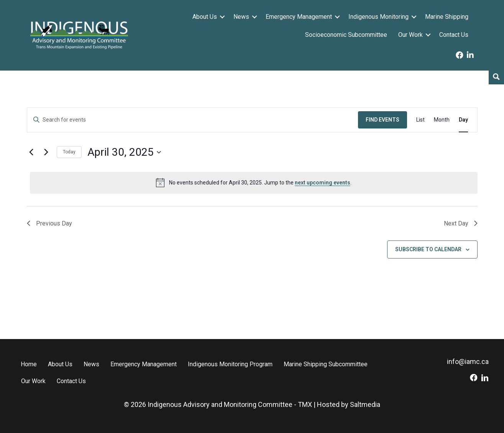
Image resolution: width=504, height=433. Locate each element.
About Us (205, 17)
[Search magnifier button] (496, 77)
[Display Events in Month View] (442, 120)
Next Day (461, 223)
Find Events (383, 120)
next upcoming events (323, 183)
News (241, 17)
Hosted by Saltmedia (349, 404)
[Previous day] (31, 152)
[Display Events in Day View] (463, 120)
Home (29, 364)
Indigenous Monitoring (378, 17)
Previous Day (49, 223)
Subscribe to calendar (428, 249)
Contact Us (454, 35)
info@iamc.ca (468, 361)
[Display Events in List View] (420, 120)
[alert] (254, 183)
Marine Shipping (447, 17)
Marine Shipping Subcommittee (326, 364)
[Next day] (46, 152)
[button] (222, 17)
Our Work (410, 35)
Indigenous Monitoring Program (230, 364)
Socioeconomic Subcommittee (346, 35)
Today (69, 152)
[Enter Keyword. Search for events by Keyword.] (193, 120)
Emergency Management (299, 17)
